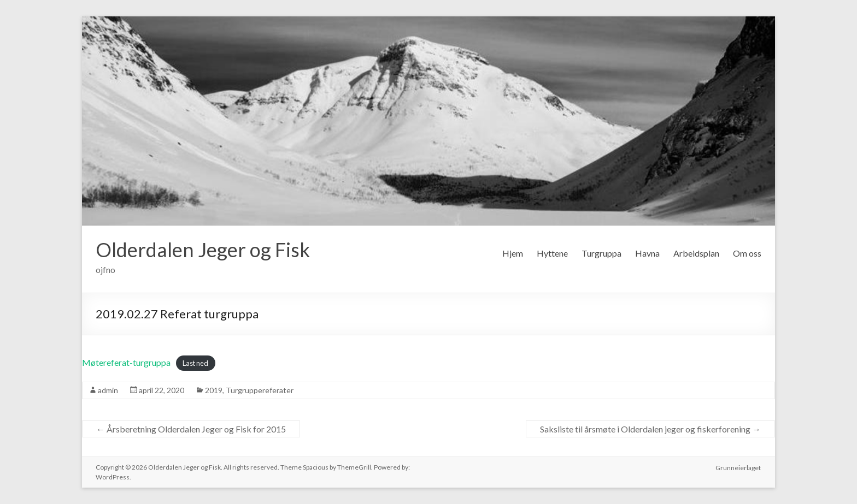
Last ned (195, 363)
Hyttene (552, 253)
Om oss (747, 253)
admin (108, 390)
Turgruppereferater (260, 390)
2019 (214, 390)
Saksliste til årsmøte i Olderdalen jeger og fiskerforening (650, 429)
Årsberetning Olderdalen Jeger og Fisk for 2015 (191, 429)
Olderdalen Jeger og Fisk (203, 250)
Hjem (513, 253)
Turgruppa (601, 253)
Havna (647, 253)
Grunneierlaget (739, 467)
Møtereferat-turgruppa (126, 362)
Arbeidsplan (696, 253)
